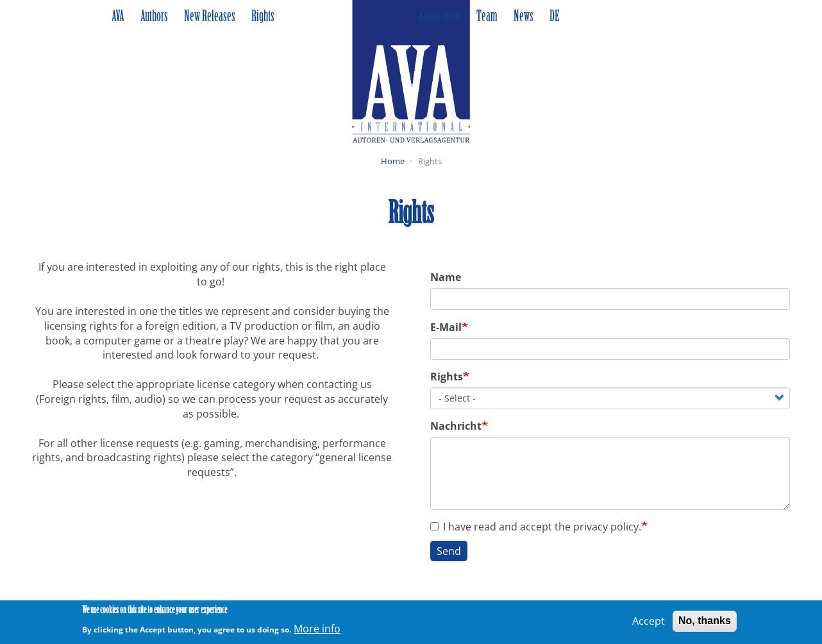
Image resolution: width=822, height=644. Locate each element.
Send (449, 551)
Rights (263, 17)
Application (440, 17)
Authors (154, 17)
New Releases (210, 17)
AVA (118, 17)
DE (554, 17)
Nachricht (456, 426)
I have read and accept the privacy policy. (536, 527)
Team (487, 17)
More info (317, 631)
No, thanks (705, 624)
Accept (649, 624)
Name (446, 277)
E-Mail (446, 327)
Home (393, 161)
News (524, 17)
